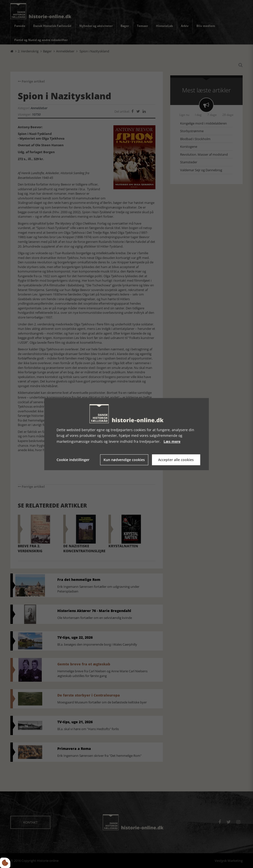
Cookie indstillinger (73, 460)
